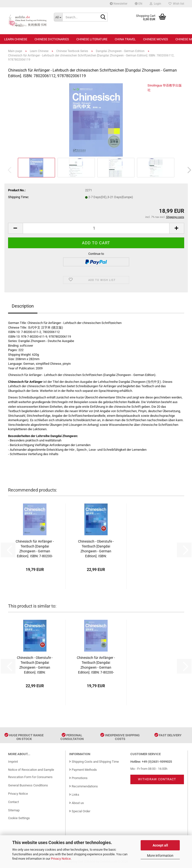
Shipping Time (18, 197)
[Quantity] (96, 228)
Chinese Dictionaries (52, 39)
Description (23, 306)
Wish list (176, 4)
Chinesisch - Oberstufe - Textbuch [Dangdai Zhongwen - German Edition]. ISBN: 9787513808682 (96, 549)
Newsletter (119, 4)
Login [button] (155, 4)
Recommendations (84, 786)
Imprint (13, 762)
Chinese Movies (156, 39)
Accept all (160, 845)
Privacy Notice (61, 859)
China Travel (125, 39)
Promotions (78, 778)
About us (77, 803)
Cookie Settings (19, 818)
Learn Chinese (16, 39)
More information (160, 856)
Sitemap (14, 810)
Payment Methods (83, 770)
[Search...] (58, 17)
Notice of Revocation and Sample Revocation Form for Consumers (31, 773)
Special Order (80, 811)
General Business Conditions (28, 785)
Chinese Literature (92, 39)
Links (74, 795)
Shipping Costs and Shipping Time (94, 762)
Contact (13, 802)
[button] (139, 4)
